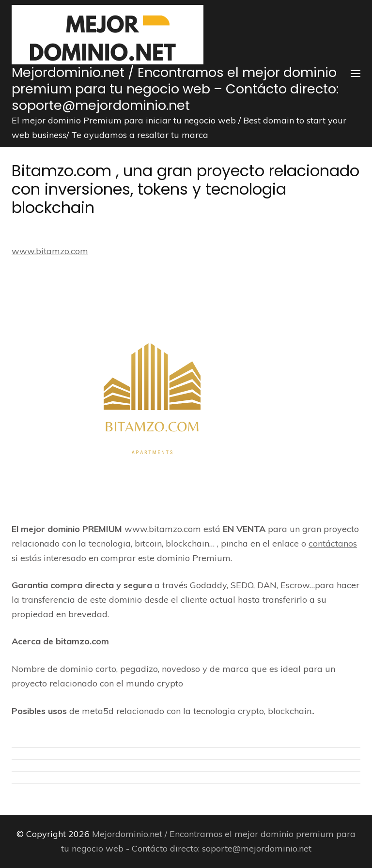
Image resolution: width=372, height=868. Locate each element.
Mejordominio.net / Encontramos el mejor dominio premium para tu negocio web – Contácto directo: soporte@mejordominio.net (175, 89)
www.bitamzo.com (50, 251)
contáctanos (333, 543)
